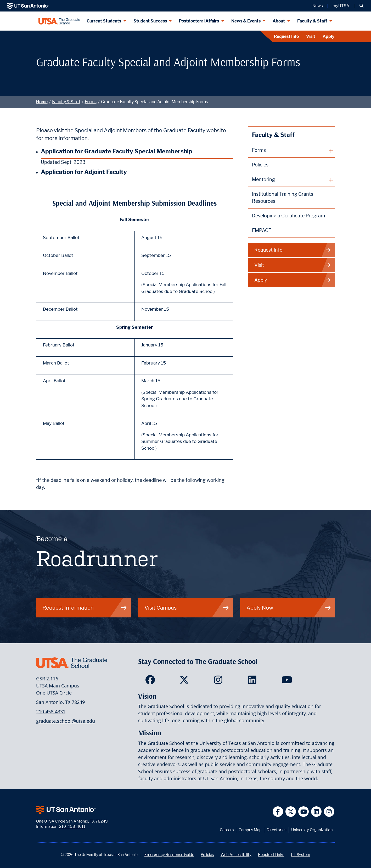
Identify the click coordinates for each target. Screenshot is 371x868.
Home (42, 102)
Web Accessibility (236, 855)
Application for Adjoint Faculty (84, 172)
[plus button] (292, 150)
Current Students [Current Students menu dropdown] (104, 21)
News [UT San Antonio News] (318, 6)
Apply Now (289, 608)
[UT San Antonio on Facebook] (278, 812)
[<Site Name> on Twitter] (185, 681)
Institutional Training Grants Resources (283, 198)
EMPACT (262, 230)
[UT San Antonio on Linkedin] (316, 812)
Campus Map (250, 830)
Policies (207, 855)
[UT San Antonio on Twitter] (291, 812)
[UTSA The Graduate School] (59, 21)
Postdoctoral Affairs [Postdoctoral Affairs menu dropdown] (199, 21)
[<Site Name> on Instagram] (219, 681)
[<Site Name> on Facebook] (151, 681)
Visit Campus (187, 608)
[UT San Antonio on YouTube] (304, 812)
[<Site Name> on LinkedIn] (253, 681)
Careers (227, 830)
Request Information (85, 608)
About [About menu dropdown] (279, 21)
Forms (91, 102)
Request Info (286, 36)
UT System (300, 855)
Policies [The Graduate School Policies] (260, 165)
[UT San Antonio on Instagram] (329, 812)
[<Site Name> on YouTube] (287, 681)
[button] (361, 6)
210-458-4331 (51, 711)
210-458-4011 (72, 826)
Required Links (271, 855)
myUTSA (341, 6)
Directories (276, 830)
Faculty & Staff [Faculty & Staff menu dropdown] (312, 21)
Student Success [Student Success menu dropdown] (150, 21)
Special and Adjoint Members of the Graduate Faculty (140, 130)
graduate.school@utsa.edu (66, 721)
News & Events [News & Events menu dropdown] (246, 21)
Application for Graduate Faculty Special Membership (117, 151)
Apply (328, 36)
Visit (311, 36)
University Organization (312, 830)
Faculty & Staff (66, 102)
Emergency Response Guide (169, 855)
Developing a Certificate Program (288, 216)
